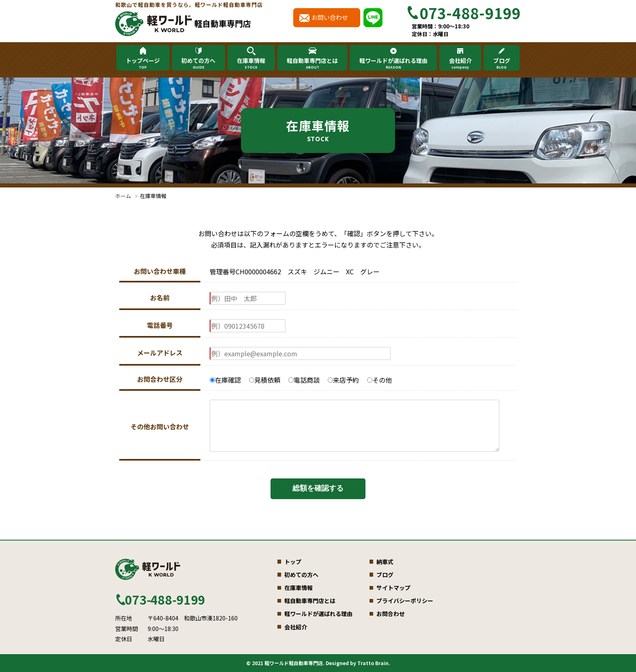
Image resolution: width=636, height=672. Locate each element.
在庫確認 (225, 380)
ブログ (501, 63)
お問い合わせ (330, 17)
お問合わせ (391, 614)
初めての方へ (198, 63)
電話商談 (304, 380)
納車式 (385, 562)
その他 (379, 380)
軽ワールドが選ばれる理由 (393, 63)
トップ (293, 562)
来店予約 (343, 380)
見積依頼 (265, 380)
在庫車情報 (251, 63)
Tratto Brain (373, 663)
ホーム (123, 196)
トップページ (143, 63)
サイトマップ (393, 588)
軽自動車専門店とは (312, 63)
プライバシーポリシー (405, 601)
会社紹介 (460, 63)
